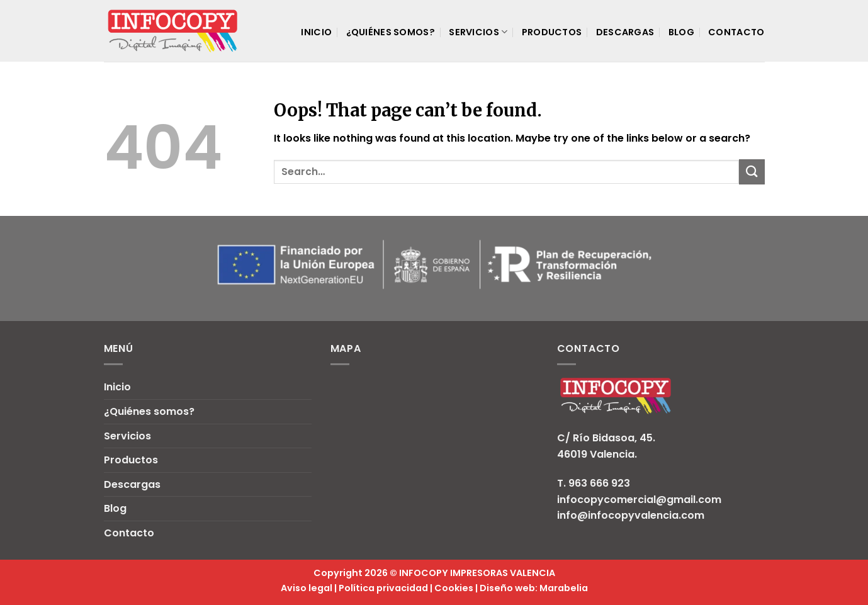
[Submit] (752, 172)
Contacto (736, 32)
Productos (552, 32)
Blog (681, 32)
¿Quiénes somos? (391, 32)
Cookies (454, 588)
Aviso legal (307, 588)
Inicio (316, 32)
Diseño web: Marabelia (534, 588)
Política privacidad (383, 588)
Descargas (625, 32)
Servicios (478, 32)
